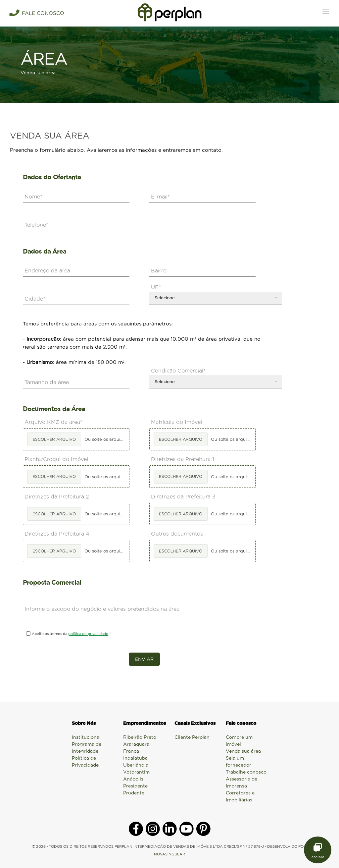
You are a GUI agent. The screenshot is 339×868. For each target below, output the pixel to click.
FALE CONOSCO (43, 13)
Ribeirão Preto (140, 737)
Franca (131, 751)
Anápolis (133, 779)
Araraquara (136, 744)
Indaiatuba (135, 758)
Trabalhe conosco (246, 772)
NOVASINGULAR (169, 854)
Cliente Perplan (192, 737)
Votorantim (136, 772)
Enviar (144, 659)
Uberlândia (136, 765)
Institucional (86, 737)
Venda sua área (243, 751)
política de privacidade (88, 634)
